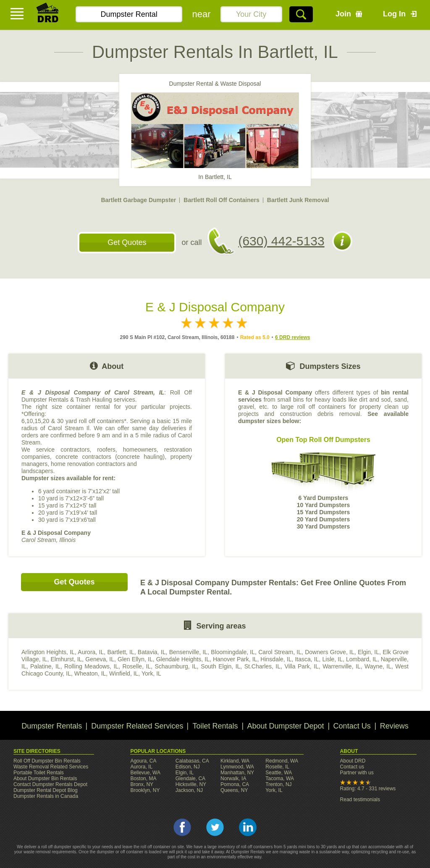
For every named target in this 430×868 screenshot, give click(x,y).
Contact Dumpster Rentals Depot (50, 784)
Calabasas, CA (192, 761)
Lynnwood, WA (237, 767)
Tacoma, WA (280, 779)
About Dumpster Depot (286, 726)
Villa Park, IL (301, 666)
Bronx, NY (142, 784)
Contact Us (352, 726)
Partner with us (357, 773)
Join (343, 14)
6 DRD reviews (292, 337)
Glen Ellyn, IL (135, 659)
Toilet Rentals (215, 726)
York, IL (151, 673)
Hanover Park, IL (235, 659)
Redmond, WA (282, 761)
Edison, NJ (188, 767)
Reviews (394, 726)
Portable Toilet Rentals (39, 773)
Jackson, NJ (189, 790)
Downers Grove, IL (330, 652)
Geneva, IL (100, 659)
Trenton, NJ (278, 784)
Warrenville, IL (342, 666)
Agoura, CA (143, 761)
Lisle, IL (332, 659)
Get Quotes (127, 242)
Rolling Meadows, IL (91, 666)
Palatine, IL (45, 666)
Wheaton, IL (90, 673)
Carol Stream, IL (280, 652)
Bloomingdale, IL (233, 652)
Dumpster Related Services (137, 726)
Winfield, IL (124, 673)
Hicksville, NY (191, 784)
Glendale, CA (190, 779)
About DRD (353, 761)
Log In (394, 14)
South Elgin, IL (220, 666)
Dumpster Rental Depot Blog (46, 790)
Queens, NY (234, 790)
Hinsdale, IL (276, 659)
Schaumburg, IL (176, 666)
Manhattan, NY (237, 773)
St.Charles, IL (262, 666)
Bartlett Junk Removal (298, 200)
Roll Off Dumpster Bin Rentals (47, 761)
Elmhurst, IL (66, 659)
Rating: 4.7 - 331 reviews (368, 789)
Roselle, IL (136, 666)
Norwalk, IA (233, 779)
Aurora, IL (91, 652)
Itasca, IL (307, 659)
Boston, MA (143, 779)
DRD (48, 15)
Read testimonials (360, 800)
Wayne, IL (378, 666)
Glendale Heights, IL (183, 659)
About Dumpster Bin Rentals (45, 779)
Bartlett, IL (121, 652)
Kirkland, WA (235, 761)
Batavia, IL (152, 652)
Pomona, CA (235, 784)
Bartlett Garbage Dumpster (138, 200)
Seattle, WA (279, 773)
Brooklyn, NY (145, 790)
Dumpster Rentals (52, 726)
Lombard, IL (362, 659)
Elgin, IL (368, 652)
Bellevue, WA (145, 773)
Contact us (352, 767)
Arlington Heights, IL (48, 652)
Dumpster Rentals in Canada (46, 796)
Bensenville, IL (188, 652)
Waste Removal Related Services (51, 767)
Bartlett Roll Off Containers (221, 200)
